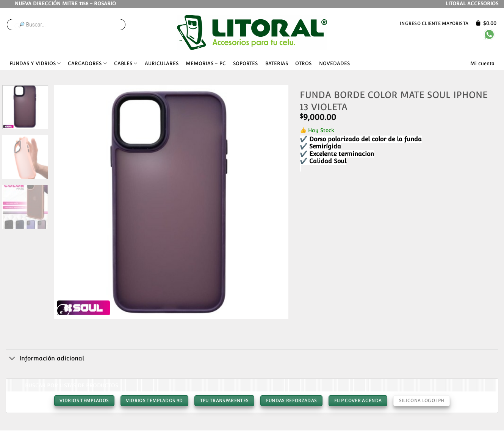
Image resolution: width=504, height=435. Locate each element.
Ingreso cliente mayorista (434, 23)
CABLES (126, 63)
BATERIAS (277, 63)
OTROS (303, 63)
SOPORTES (245, 63)
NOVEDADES (334, 63)
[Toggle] (12, 359)
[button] (63, 311)
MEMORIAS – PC (206, 63)
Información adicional (45, 359)
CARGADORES (87, 63)
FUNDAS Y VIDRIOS (35, 63)
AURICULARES (162, 63)
